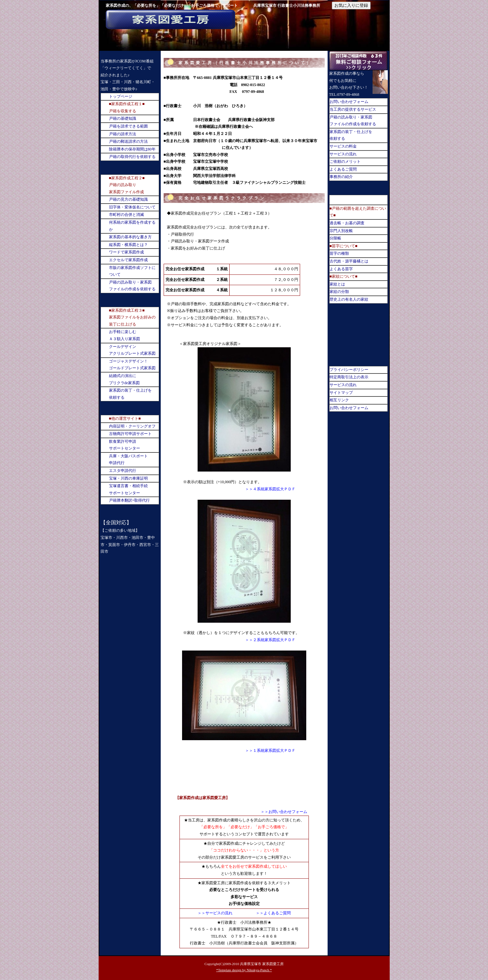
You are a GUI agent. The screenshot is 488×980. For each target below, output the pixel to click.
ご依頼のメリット (345, 161)
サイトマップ (341, 393)
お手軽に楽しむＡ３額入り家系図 (125, 335)
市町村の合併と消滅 (126, 215)
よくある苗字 (341, 269)
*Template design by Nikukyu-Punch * (244, 970)
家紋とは (337, 284)
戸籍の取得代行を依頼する (132, 157)
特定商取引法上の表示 (349, 377)
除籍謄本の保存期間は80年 (132, 149)
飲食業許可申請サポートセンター (125, 445)
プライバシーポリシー (349, 370)
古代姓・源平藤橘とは (349, 261)
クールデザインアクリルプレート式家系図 (132, 350)
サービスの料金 (343, 146)
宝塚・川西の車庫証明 (128, 478)
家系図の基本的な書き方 (130, 237)
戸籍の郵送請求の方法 (128, 141)
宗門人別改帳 (341, 231)
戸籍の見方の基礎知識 (128, 199)
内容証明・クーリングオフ (132, 426)
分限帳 (335, 238)
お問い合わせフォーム (349, 102)
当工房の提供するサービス (353, 109)
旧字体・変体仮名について (132, 207)
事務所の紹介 (341, 177)
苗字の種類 (339, 253)
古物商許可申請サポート (130, 434)
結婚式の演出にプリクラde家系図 (124, 379)
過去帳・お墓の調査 (347, 223)
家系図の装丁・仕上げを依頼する (130, 394)
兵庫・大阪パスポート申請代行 (128, 460)
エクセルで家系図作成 (128, 260)
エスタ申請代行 (123, 471)
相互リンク (339, 400)
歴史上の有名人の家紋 (349, 299)
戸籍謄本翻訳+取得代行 (130, 500)
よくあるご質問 (343, 169)
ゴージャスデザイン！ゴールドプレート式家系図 (132, 365)
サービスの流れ (343, 154)
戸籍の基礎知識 (123, 118)
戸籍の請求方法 (123, 134)
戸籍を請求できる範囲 (128, 126)
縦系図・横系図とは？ (128, 245)
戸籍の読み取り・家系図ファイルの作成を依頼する (132, 286)
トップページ (121, 96)
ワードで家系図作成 (126, 252)
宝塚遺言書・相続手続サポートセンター (128, 489)
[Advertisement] (244, 778)
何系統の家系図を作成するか (132, 226)
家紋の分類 (339, 292)
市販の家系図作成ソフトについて (132, 271)
